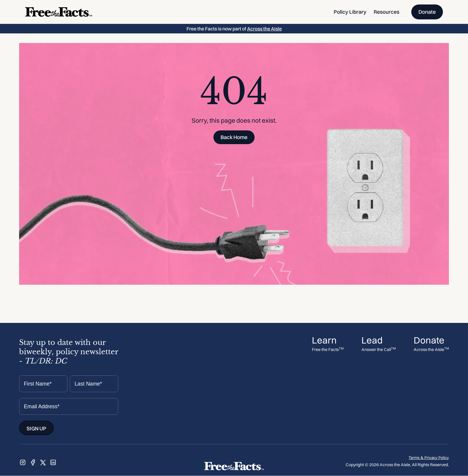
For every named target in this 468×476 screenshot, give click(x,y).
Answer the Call (379, 350)
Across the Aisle (264, 29)
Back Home (234, 137)
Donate (427, 12)
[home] (59, 12)
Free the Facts (328, 350)
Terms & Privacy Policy (429, 457)
